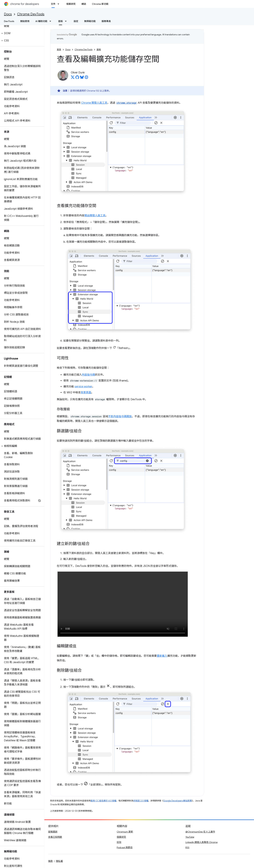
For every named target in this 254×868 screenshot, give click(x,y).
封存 (119, 842)
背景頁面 (86, 393)
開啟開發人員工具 (95, 216)
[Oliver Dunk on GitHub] (77, 78)
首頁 (59, 50)
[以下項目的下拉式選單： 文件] (59, 4)
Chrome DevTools (31, 14)
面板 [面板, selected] (60, 21)
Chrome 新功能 (100, 4)
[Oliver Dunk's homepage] (86, 78)
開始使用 (25, 21)
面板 (99, 50)
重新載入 (162, 656)
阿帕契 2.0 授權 (141, 801)
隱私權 (59, 861)
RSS (187, 847)
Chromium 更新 (125, 832)
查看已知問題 (55, 837)
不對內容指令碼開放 (120, 417)
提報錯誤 (53, 832)
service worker (83, 387)
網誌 (84, 4)
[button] (21, 33)
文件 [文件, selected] (53, 4)
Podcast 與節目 (125, 847)
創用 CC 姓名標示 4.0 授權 (104, 801)
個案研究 (71, 4)
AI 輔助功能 (41, 21)
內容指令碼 (88, 375)
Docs (8, 14)
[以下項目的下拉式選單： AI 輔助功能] (51, 21)
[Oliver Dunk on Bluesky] (82, 78)
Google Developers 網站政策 (178, 801)
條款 (50, 861)
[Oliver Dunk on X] (73, 78)
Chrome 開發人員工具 (94, 103)
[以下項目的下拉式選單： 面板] (67, 21)
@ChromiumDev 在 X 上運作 (200, 832)
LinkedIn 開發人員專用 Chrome (201, 842)
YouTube (190, 837)
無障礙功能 (90, 21)
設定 (76, 21)
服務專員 (106, 21)
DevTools (9, 21)
